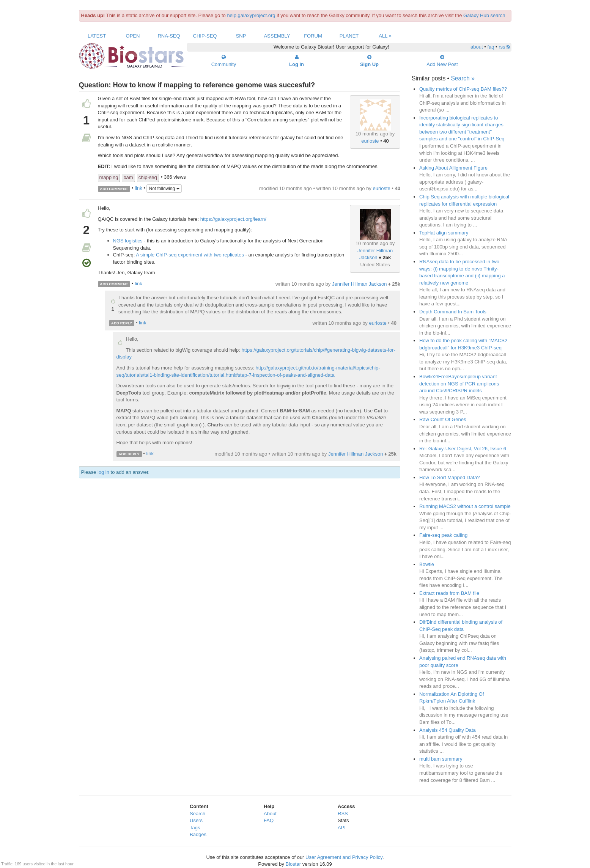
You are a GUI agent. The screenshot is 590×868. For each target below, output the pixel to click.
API (342, 828)
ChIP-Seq (205, 36)
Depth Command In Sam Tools (453, 312)
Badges (198, 834)
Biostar (293, 864)
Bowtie (427, 564)
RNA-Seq (169, 36)
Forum (313, 36)
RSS (343, 814)
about (477, 47)
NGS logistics (128, 241)
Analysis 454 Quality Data (448, 730)
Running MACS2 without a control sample (465, 506)
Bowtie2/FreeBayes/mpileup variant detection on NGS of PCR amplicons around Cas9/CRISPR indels (459, 384)
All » (385, 36)
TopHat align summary (444, 233)
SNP (241, 36)
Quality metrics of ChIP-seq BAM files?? (463, 89)
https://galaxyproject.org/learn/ (233, 219)
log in (103, 472)
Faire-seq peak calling (443, 535)
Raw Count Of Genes (443, 419)
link (138, 188)
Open (133, 36)
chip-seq (148, 177)
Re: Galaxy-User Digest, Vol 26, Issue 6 (463, 449)
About (270, 814)
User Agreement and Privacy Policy (344, 857)
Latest (97, 36)
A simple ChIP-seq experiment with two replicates (190, 255)
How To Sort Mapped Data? (449, 477)
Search (197, 814)
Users (196, 820)
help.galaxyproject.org (251, 15)
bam (128, 177)
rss (504, 47)
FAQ (269, 820)
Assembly (277, 36)
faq (491, 47)
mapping (109, 177)
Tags (195, 828)
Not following (164, 189)
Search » (463, 78)
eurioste (370, 141)
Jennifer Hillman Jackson (360, 284)
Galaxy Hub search (484, 15)
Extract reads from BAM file (449, 593)
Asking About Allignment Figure (453, 168)
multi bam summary (441, 759)
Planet (349, 36)
